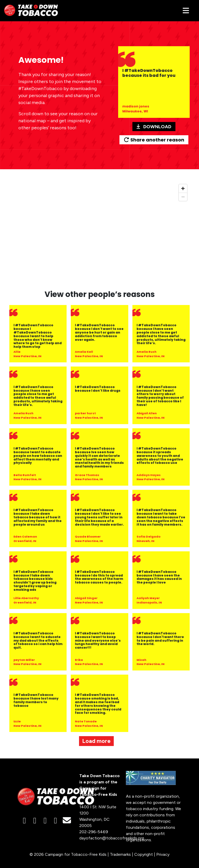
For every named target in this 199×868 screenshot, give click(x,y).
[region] (99, 233)
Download (154, 127)
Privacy (163, 854)
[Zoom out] (183, 197)
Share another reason (154, 140)
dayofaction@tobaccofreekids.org (112, 838)
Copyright (144, 854)
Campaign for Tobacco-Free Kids (76, 854)
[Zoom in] (183, 188)
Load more (96, 741)
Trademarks (120, 854)
